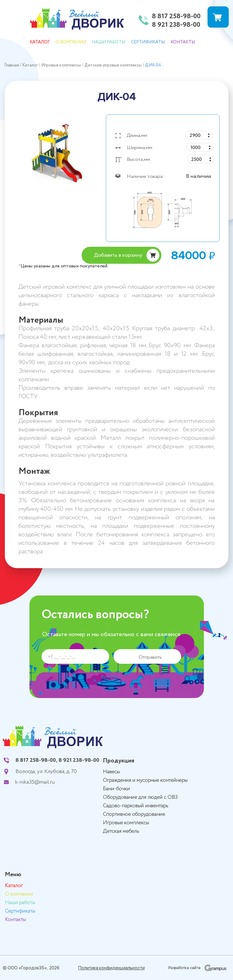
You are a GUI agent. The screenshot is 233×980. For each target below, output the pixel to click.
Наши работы (109, 42)
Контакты (183, 42)
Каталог (40, 42)
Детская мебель (121, 831)
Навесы (111, 772)
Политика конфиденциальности (111, 968)
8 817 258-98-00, (36, 760)
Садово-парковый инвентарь (135, 806)
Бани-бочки (116, 789)
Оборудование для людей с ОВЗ (140, 797)
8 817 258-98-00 (176, 17)
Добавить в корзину (118, 255)
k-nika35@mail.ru (35, 782)
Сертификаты (148, 42)
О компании (71, 42)
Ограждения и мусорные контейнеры (145, 780)
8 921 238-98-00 (176, 25)
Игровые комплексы (126, 823)
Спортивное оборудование (134, 814)
